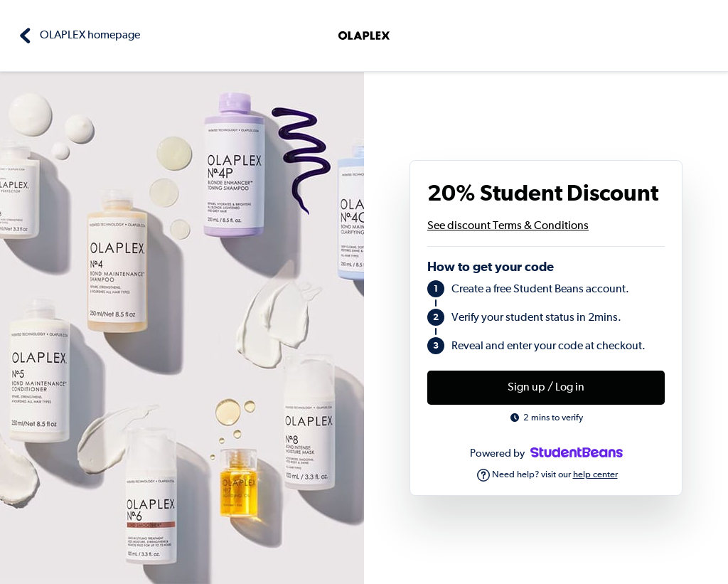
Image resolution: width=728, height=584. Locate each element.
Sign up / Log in (546, 388)
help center (595, 475)
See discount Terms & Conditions (508, 226)
